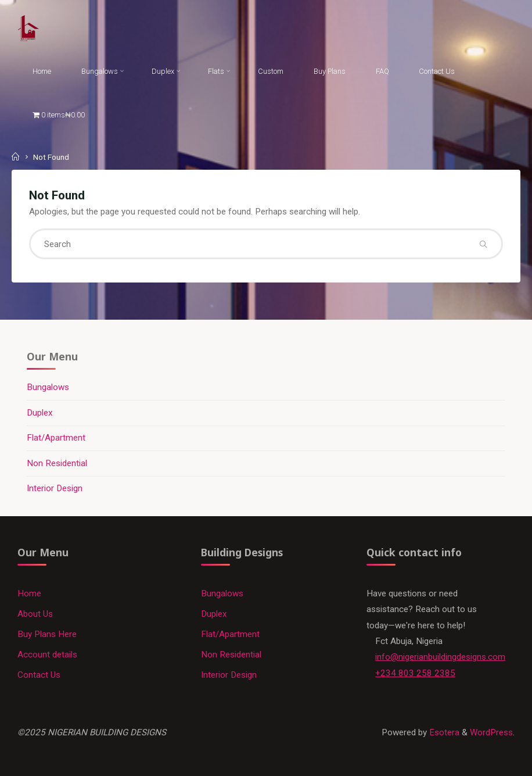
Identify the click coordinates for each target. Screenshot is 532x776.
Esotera (443, 732)
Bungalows (48, 387)
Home (29, 593)
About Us (35, 614)
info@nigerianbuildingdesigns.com (440, 657)
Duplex (40, 413)
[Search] (483, 244)
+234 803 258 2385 (415, 673)
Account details (47, 655)
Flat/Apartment (56, 438)
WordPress (491, 732)
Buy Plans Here (47, 634)
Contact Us (39, 675)
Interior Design (55, 488)
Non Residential (57, 463)
